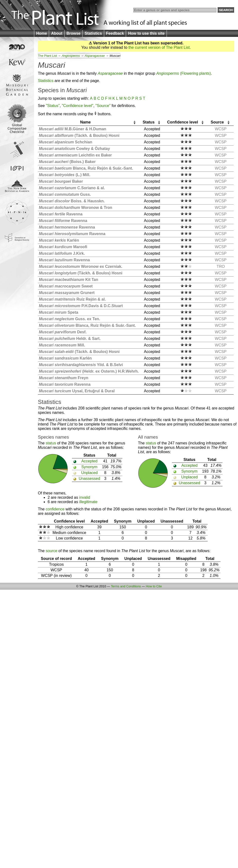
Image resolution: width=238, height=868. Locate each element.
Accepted (89, 461)
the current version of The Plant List (159, 47)
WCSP (221, 129)
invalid (85, 497)
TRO (221, 266)
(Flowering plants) (183, 73)
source (51, 551)
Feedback (115, 33)
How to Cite (154, 586)
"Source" (103, 106)
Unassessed (89, 479)
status (51, 443)
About (57, 33)
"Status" (53, 106)
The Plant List (47, 56)
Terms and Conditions (126, 586)
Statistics (93, 33)
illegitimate (88, 502)
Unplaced (89, 473)
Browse (74, 33)
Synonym (89, 467)
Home (42, 33)
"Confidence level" (78, 106)
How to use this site (146, 33)
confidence (55, 509)
